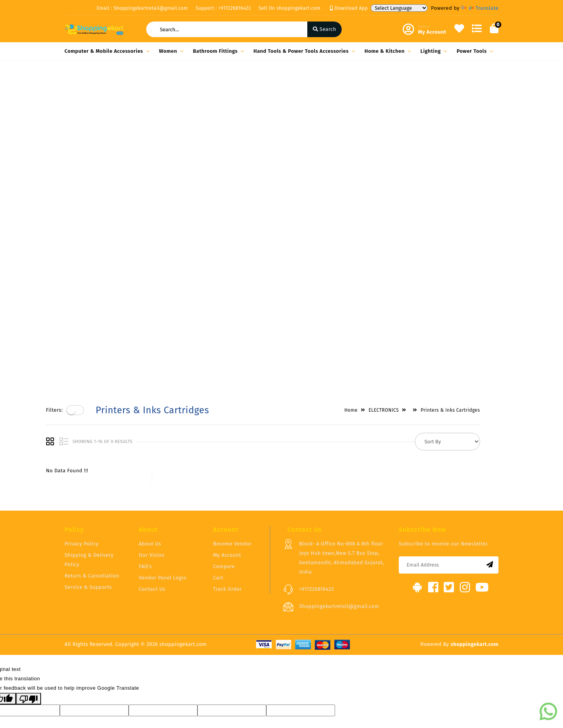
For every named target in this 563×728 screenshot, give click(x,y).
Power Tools (474, 51)
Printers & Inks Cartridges (469, 86)
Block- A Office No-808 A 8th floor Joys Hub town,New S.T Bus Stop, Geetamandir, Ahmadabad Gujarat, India (342, 470)
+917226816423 (316, 501)
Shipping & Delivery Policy (89, 472)
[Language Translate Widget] (399, 8)
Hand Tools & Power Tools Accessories (303, 51)
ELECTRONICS (402, 86)
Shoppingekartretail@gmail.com (339, 519)
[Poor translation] (29, 611)
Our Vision (152, 467)
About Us (150, 456)
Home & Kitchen (386, 51)
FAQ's (145, 479)
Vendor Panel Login (163, 490)
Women (170, 51)
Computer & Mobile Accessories (106, 51)
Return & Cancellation (92, 488)
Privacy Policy (82, 456)
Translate (480, 8)
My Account (227, 467)
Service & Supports (88, 499)
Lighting (432, 51)
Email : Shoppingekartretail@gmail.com (142, 8)
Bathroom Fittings (217, 51)
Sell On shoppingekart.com (289, 8)
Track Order (227, 501)
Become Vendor (232, 456)
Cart (218, 490)
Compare (224, 479)
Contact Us (152, 501)
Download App (349, 8)
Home (369, 86)
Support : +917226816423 (223, 8)
